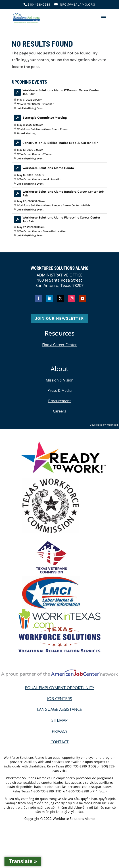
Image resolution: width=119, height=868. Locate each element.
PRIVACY (60, 731)
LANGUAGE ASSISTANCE (59, 709)
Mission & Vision (60, 380)
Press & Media (60, 390)
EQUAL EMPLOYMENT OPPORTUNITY (60, 688)
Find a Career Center (59, 345)
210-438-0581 (39, 4)
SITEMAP (59, 720)
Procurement (59, 401)
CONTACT (59, 742)
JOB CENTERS (60, 699)
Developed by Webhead (104, 425)
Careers (59, 411)
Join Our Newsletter (60, 318)
